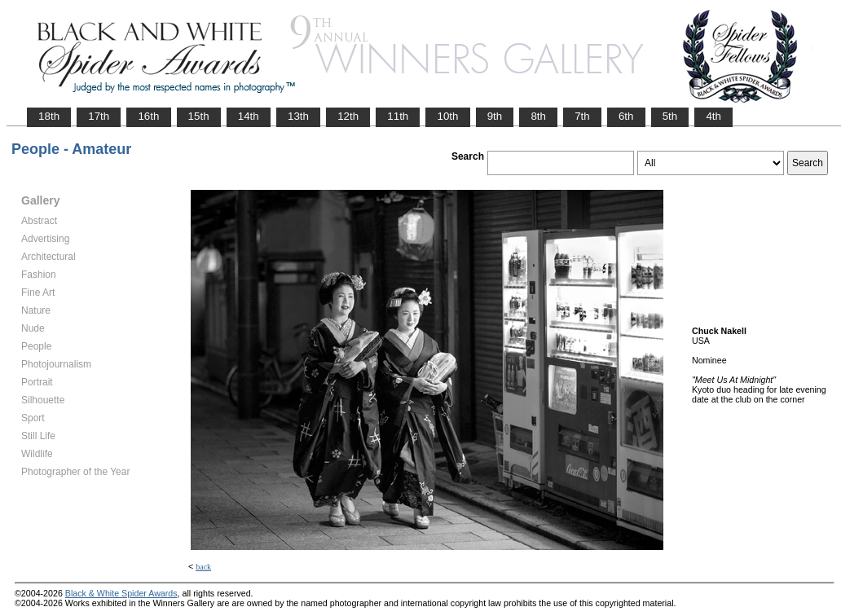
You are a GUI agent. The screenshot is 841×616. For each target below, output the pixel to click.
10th (447, 116)
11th (398, 116)
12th (348, 116)
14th (249, 116)
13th (298, 116)
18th (49, 116)
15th (199, 116)
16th (148, 116)
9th (495, 116)
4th (713, 116)
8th (538, 116)
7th (582, 116)
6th (626, 116)
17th (99, 116)
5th (670, 116)
